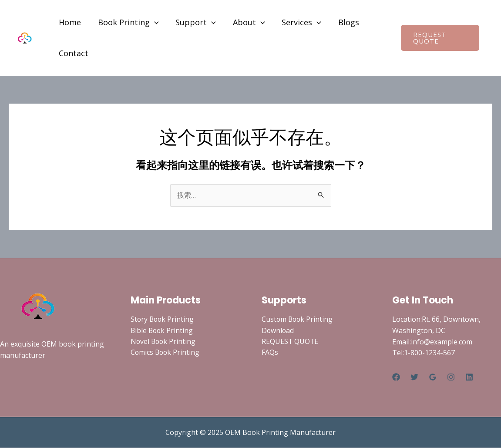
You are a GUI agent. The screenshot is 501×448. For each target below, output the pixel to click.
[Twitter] (414, 377)
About (245, 22)
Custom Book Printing (298, 320)
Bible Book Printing (163, 330)
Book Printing (127, 22)
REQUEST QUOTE (290, 342)
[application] (153, 22)
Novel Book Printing (164, 342)
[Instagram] (451, 377)
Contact (73, 53)
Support (193, 22)
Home (69, 22)
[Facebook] (396, 377)
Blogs (342, 22)
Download (278, 330)
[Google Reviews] (433, 377)
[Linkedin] (469, 377)
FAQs (270, 353)
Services (296, 22)
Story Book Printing (163, 320)
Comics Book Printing (166, 353)
